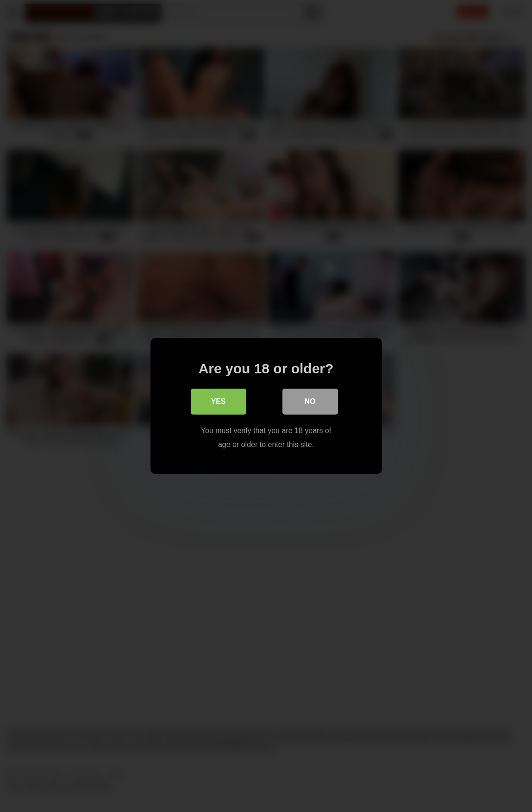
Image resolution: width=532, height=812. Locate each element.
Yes (218, 401)
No (310, 401)
